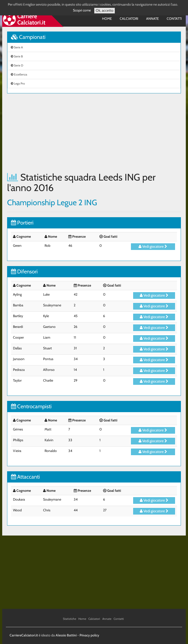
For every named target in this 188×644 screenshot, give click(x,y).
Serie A (17, 47)
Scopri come (82, 10)
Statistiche (70, 619)
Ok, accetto (105, 11)
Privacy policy (89, 635)
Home (107, 19)
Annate (153, 19)
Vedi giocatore (153, 247)
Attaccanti (25, 477)
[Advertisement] (94, 133)
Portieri (22, 223)
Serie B (17, 56)
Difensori (24, 272)
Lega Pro (18, 83)
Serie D (17, 65)
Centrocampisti (31, 406)
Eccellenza (19, 74)
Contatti (174, 19)
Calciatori (129, 19)
